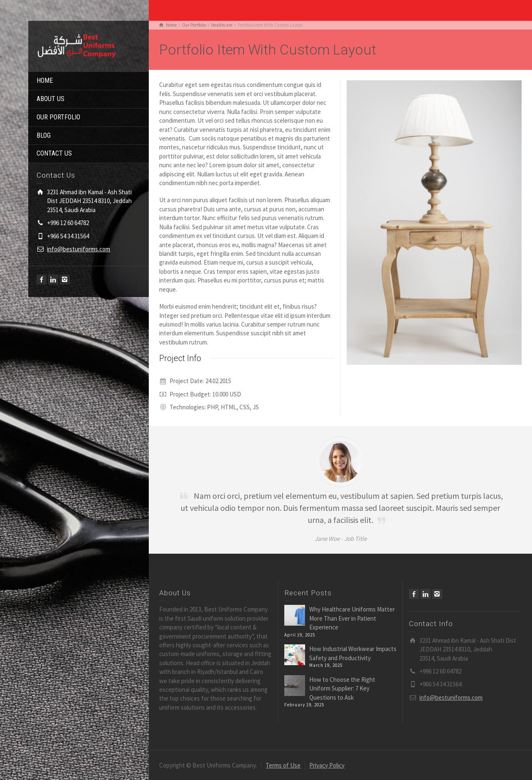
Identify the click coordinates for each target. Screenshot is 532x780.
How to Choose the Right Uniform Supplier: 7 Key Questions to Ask (342, 688)
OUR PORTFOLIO (58, 117)
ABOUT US (50, 99)
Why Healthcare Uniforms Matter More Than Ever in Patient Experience (352, 618)
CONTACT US (54, 153)
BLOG (44, 135)
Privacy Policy (327, 765)
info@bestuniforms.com (79, 249)
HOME (45, 80)
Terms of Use (283, 765)
